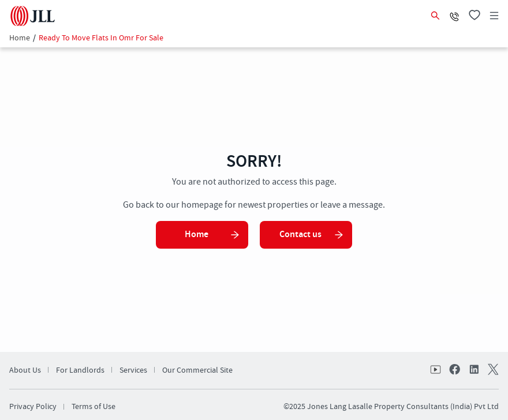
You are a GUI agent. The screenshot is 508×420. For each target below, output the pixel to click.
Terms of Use (94, 407)
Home (20, 38)
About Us (25, 370)
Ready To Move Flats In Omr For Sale (101, 38)
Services (133, 370)
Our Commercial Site (197, 370)
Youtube (436, 370)
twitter (492, 370)
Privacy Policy (33, 407)
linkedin (473, 370)
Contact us (312, 235)
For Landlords (80, 370)
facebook (455, 370)
